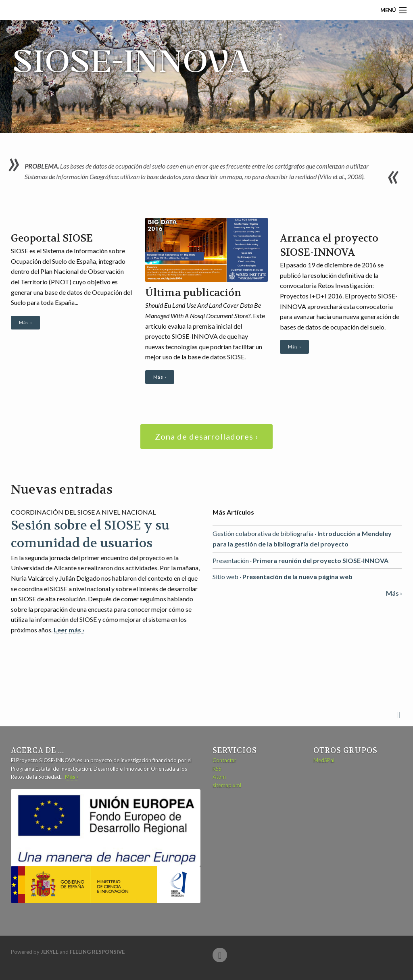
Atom (219, 777)
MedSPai (324, 760)
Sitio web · (283, 577)
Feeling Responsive (97, 952)
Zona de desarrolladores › (206, 436)
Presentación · (300, 560)
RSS (217, 769)
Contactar (224, 760)
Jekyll (50, 952)
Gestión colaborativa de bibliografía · (302, 539)
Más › (25, 322)
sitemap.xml (227, 785)
